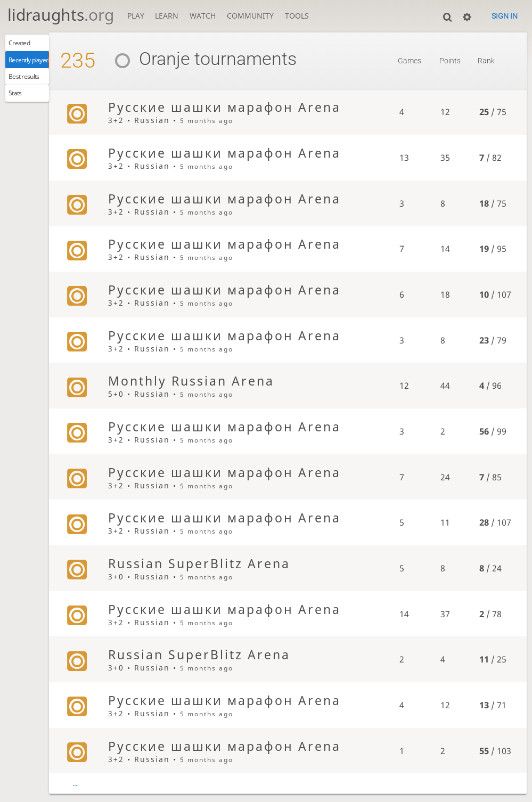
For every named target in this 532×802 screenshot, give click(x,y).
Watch (203, 16)
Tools (297, 16)
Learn (167, 16)
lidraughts (61, 15)
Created (25, 44)
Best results (32, 84)
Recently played (39, 64)
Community (250, 16)
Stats (20, 103)
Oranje (178, 59)
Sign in (505, 16)
